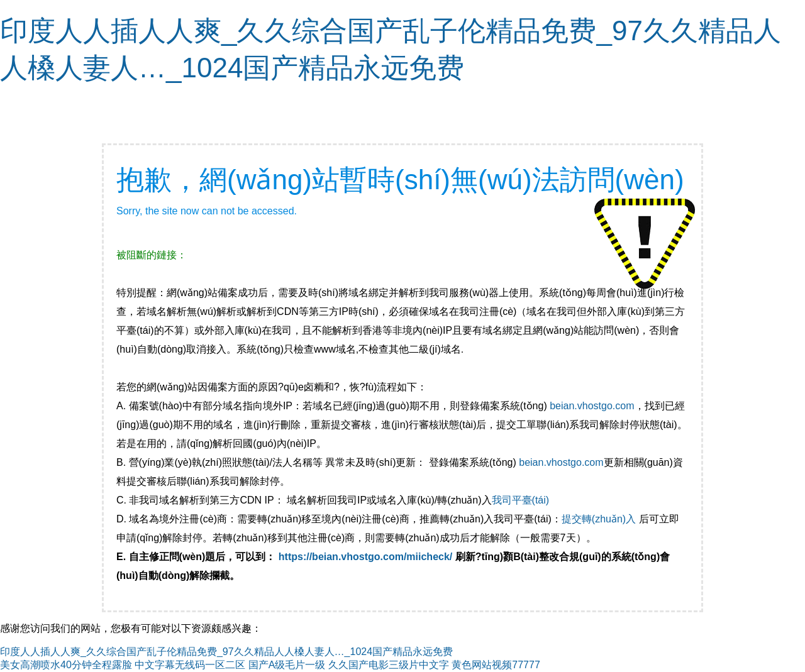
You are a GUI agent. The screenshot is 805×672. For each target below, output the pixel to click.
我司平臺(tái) (522, 500)
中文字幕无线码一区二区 (190, 665)
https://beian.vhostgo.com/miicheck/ (366, 557)
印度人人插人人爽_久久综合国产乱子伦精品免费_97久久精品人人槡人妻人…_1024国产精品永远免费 (226, 652)
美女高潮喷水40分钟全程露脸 (66, 665)
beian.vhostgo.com (592, 406)
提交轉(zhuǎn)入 (599, 519)
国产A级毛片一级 (287, 665)
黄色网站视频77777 (496, 665)
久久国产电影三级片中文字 (389, 665)
